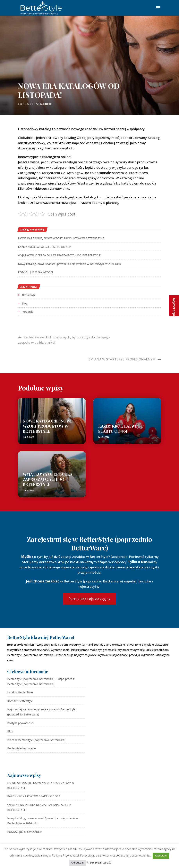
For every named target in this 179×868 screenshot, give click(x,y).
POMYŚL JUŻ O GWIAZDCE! (35, 272)
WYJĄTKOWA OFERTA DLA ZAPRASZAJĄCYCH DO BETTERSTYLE (59, 255)
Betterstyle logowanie (21, 748)
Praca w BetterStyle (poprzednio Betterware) (36, 740)
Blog (25, 303)
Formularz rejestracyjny (89, 599)
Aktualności (44, 104)
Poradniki (27, 312)
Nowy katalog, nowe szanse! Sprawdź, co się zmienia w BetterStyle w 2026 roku (69, 264)
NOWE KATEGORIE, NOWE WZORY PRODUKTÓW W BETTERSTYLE (61, 238)
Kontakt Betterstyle (20, 701)
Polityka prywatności (20, 723)
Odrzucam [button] (77, 863)
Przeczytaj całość (99, 862)
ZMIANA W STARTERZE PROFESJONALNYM (122, 359)
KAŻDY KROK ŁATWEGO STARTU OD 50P (44, 247)
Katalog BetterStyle (20, 692)
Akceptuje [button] (161, 856)
